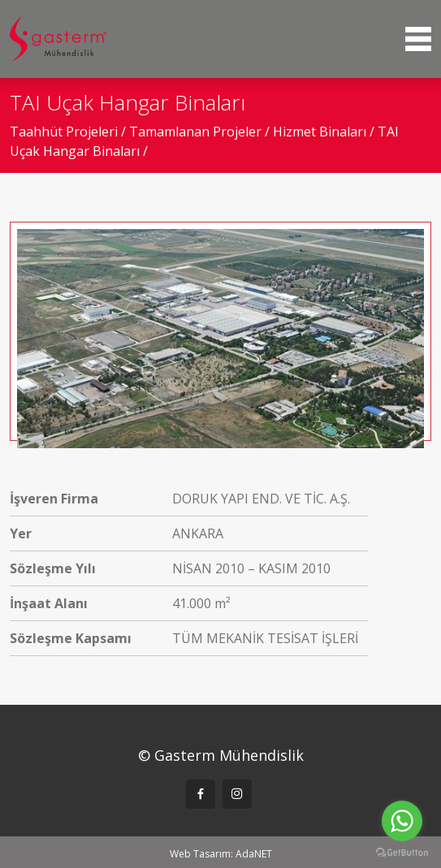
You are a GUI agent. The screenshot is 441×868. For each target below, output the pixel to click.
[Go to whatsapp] (402, 821)
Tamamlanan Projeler (197, 132)
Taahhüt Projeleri (65, 132)
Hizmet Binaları (321, 132)
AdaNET (254, 854)
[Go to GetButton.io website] (402, 852)
